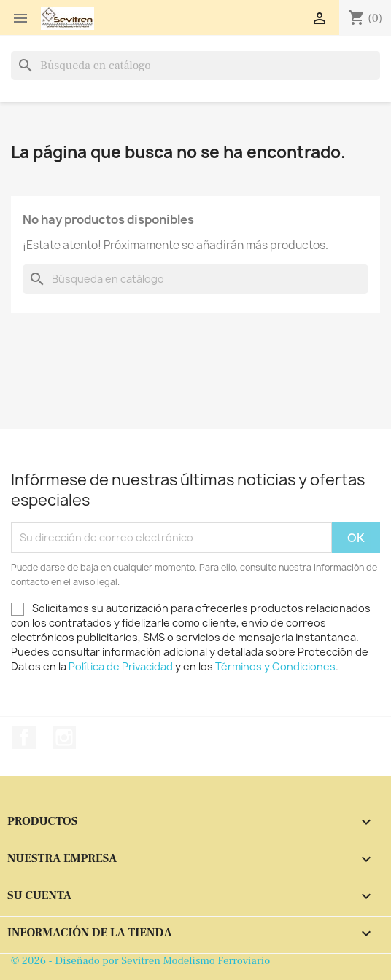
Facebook (24, 737)
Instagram (64, 737)
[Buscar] (195, 66)
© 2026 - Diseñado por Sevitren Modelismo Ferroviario (140, 961)
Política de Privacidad (121, 666)
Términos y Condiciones (275, 666)
